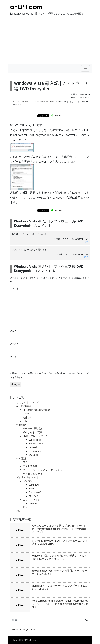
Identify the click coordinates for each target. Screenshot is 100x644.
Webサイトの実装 (33, 432)
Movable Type (37, 444)
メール (14, 344)
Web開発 (21, 425)
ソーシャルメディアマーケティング (43, 470)
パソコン (40, 102)
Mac (31, 489)
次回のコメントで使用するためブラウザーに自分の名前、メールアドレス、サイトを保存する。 (50, 376)
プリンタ (34, 496)
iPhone (33, 504)
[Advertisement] (50, 41)
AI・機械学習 (24, 406)
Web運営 (21, 459)
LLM (25, 421)
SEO (25, 462)
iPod (25, 507)
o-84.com (26, 7)
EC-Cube (34, 455)
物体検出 (28, 417)
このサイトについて (28, 402)
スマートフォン (31, 500)
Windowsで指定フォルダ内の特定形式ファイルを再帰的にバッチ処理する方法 (59, 557)
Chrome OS (35, 492)
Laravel (33, 447)
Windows (49, 102)
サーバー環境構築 (33, 429)
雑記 (19, 511)
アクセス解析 (30, 466)
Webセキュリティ (33, 474)
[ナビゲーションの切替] (85, 68)
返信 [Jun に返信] (86, 257)
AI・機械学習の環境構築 (36, 410)
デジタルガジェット (27, 102)
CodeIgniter (35, 451)
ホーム (15, 102)
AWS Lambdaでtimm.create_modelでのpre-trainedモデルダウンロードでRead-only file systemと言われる (60, 604)
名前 (13, 331)
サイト (13, 357)
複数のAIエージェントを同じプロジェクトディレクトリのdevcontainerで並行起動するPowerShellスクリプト (59, 529)
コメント (14, 288)
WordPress (35, 440)
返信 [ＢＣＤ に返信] (86, 242)
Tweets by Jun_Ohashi (22, 630)
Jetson (26, 414)
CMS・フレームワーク (35, 436)
